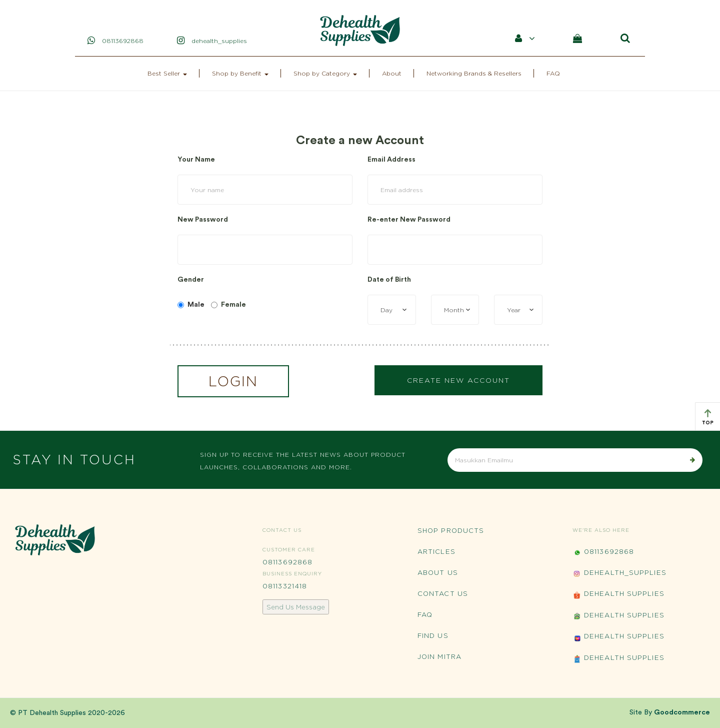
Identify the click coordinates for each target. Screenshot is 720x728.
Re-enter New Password (409, 220)
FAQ (553, 73)
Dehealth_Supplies (619, 574)
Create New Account (458, 380)
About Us (438, 572)
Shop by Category (325, 73)
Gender (191, 280)
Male (191, 305)
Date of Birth (389, 280)
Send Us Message (296, 607)
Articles (436, 551)
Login (233, 381)
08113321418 (285, 586)
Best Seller (167, 73)
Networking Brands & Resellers (474, 73)
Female (228, 305)
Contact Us (443, 593)
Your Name (196, 160)
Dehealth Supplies (618, 595)
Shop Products (451, 530)
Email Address (391, 160)
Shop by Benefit (240, 73)
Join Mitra (439, 656)
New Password (203, 220)
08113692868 (287, 562)
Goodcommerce (682, 712)
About (392, 73)
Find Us (433, 635)
